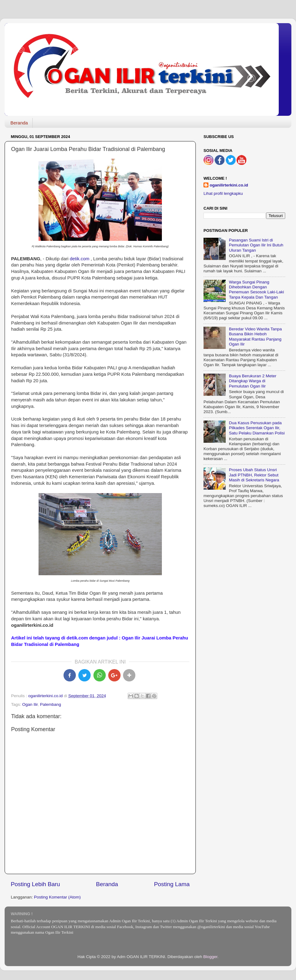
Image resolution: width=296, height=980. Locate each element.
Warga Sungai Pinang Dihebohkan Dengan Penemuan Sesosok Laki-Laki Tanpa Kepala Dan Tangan (256, 290)
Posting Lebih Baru (35, 884)
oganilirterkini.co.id (229, 185)
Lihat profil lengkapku (223, 193)
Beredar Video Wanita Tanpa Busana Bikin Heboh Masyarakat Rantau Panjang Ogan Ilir (255, 337)
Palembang (51, 704)
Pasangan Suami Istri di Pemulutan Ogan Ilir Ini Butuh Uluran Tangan (256, 245)
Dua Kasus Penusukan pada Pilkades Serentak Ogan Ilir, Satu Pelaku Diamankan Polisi (257, 428)
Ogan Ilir (30, 704)
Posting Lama (172, 884)
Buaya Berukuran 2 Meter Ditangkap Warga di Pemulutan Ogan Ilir (253, 381)
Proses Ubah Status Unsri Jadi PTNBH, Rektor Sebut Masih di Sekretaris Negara (254, 475)
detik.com (80, 259)
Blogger (210, 957)
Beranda (19, 123)
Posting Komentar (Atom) (57, 897)
